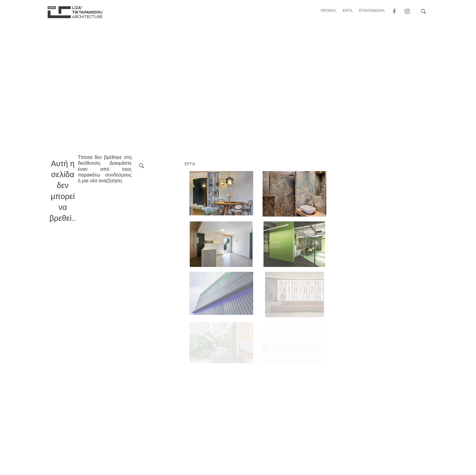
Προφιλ (328, 10)
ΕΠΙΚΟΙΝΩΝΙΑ (372, 10)
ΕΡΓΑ (348, 10)
